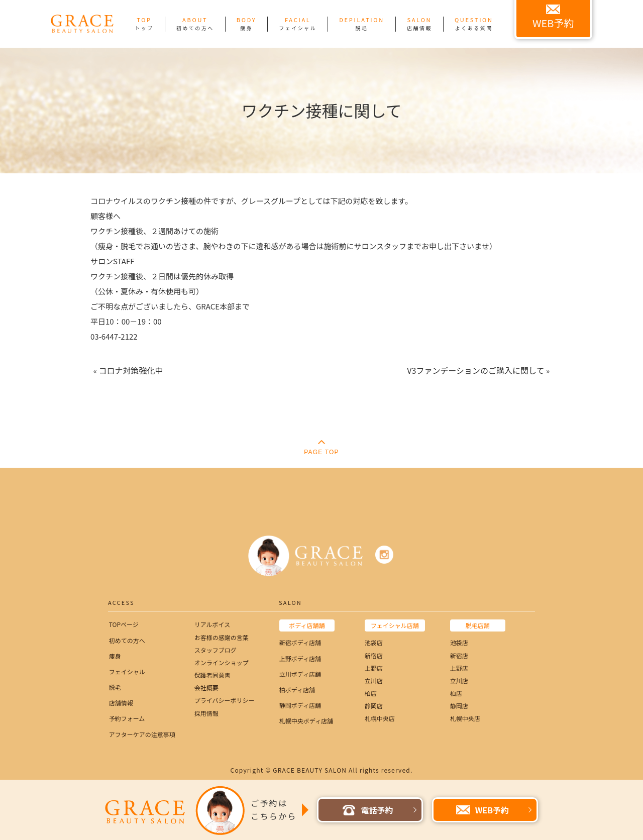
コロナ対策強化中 (131, 370)
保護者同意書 (212, 675)
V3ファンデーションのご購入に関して (475, 370)
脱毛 (115, 687)
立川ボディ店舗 (300, 674)
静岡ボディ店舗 (300, 705)
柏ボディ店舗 (297, 690)
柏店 (371, 693)
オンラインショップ (222, 662)
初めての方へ (127, 640)
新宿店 (374, 655)
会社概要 (206, 688)
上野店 (374, 668)
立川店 (374, 680)
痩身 (115, 656)
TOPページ (124, 624)
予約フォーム (127, 718)
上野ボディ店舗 (300, 658)
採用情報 (206, 713)
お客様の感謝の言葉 (222, 637)
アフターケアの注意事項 (142, 734)
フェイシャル (127, 671)
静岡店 (374, 706)
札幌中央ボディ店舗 (306, 721)
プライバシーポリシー (225, 700)
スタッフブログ (216, 650)
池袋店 (374, 642)
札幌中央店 (380, 718)
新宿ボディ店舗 (300, 642)
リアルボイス (212, 624)
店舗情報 (121, 703)
